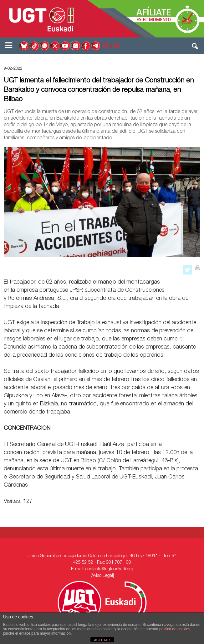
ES (106, 47)
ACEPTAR (102, 640)
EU (117, 47)
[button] (195, 47)
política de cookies (175, 629)
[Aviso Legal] (102, 576)
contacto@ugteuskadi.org (109, 569)
